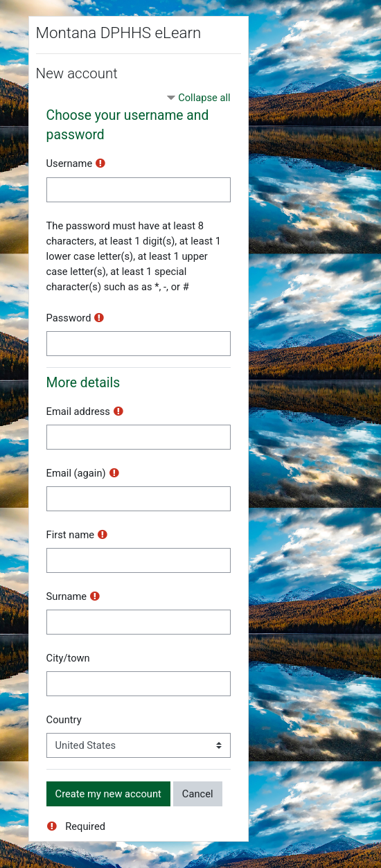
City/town (68, 658)
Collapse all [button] (204, 98)
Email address (78, 411)
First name (70, 535)
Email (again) (76, 473)
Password (69, 318)
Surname (67, 596)
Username (70, 163)
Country (64, 720)
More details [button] (83, 383)
